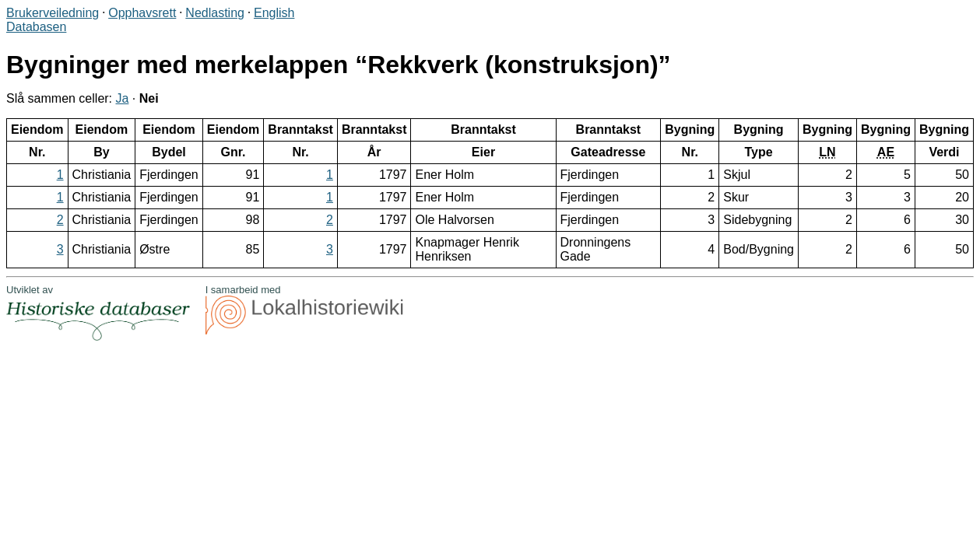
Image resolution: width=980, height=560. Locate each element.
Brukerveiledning (53, 13)
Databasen (36, 27)
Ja (123, 98)
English (274, 13)
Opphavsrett (142, 13)
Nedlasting (215, 13)
